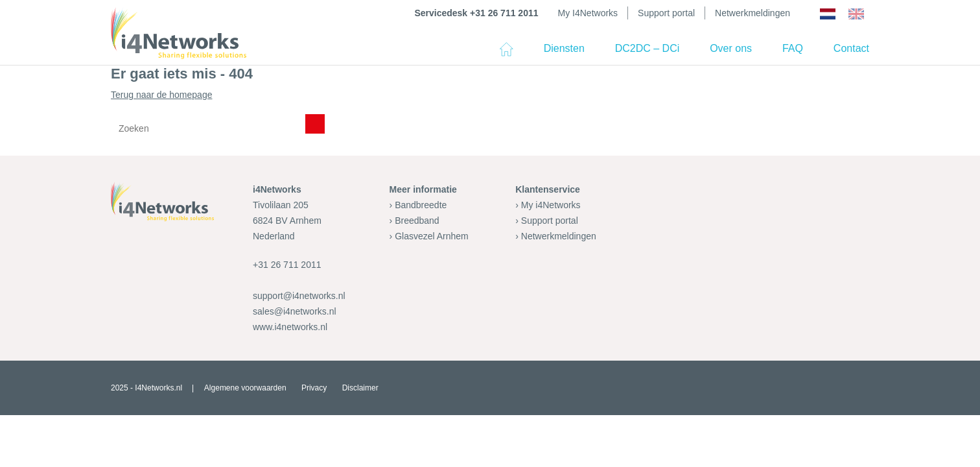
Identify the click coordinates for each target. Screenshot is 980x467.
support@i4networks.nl (299, 296)
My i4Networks (551, 205)
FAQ (793, 48)
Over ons (731, 48)
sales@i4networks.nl (295, 311)
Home (506, 54)
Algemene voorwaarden (245, 388)
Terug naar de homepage (490, 116)
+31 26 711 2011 (287, 265)
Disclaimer (360, 388)
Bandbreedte (421, 205)
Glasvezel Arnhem (432, 236)
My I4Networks (588, 13)
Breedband (417, 221)
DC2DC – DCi (647, 48)
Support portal (666, 13)
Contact (851, 48)
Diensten (564, 48)
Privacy (314, 388)
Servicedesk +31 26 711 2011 (476, 13)
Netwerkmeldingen (752, 13)
